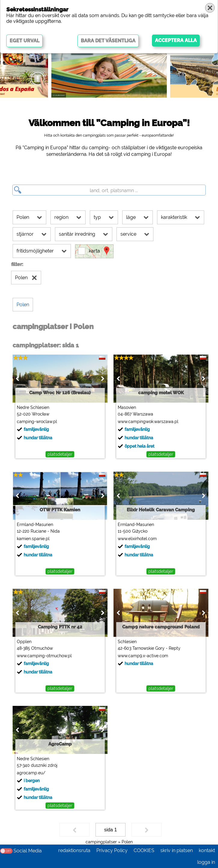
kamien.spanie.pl (33, 539)
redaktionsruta (74, 850)
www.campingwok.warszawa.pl (148, 422)
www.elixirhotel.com (137, 539)
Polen (127, 842)
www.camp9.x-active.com (143, 656)
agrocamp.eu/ (31, 773)
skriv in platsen (177, 850)
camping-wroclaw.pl (37, 422)
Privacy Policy (112, 850)
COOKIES (144, 850)
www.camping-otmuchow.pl (44, 656)
